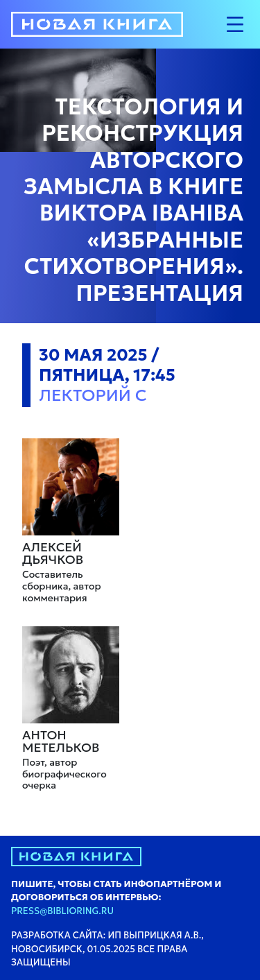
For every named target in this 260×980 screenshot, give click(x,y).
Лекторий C (93, 395)
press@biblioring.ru (62, 911)
